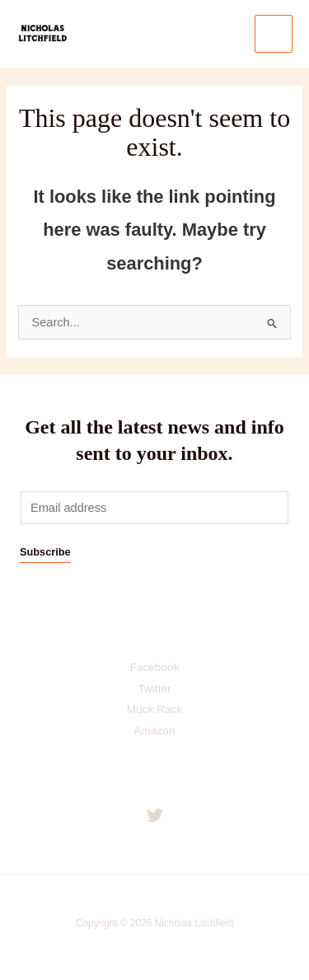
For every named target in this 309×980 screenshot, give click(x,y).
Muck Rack (155, 709)
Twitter (154, 689)
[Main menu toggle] (274, 34)
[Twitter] (155, 815)
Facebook (155, 667)
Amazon (154, 731)
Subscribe (45, 552)
